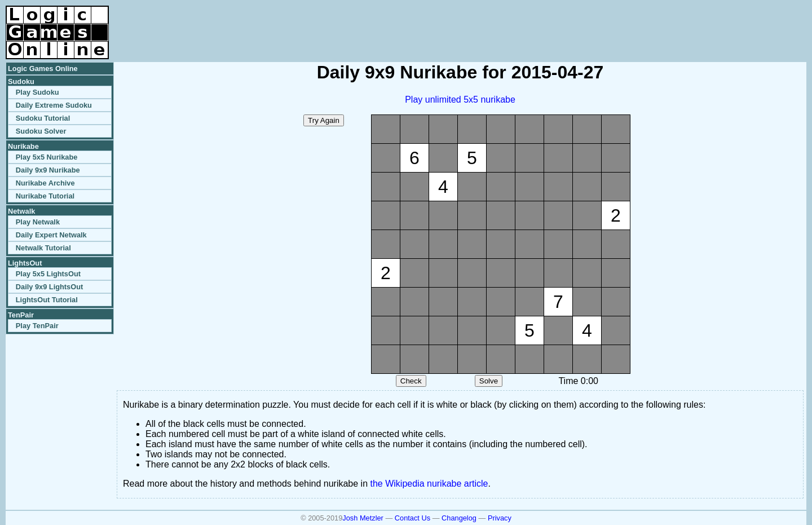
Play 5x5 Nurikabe (47, 157)
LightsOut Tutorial (47, 300)
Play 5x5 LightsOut (48, 274)
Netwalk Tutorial (43, 248)
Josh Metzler (363, 518)
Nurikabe (23, 146)
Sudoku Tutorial (43, 118)
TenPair (21, 315)
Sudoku (21, 81)
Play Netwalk (38, 222)
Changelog (459, 518)
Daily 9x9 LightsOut (49, 287)
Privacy (500, 518)
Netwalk (21, 211)
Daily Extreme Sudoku (54, 105)
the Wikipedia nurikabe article (429, 484)
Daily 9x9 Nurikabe (48, 170)
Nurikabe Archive (45, 183)
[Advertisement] (674, 23)
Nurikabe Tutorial (45, 196)
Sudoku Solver (41, 131)
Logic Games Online (43, 69)
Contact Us (412, 518)
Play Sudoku (37, 92)
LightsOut (25, 263)
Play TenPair (37, 326)
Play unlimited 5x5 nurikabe (460, 100)
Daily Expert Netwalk (51, 235)
